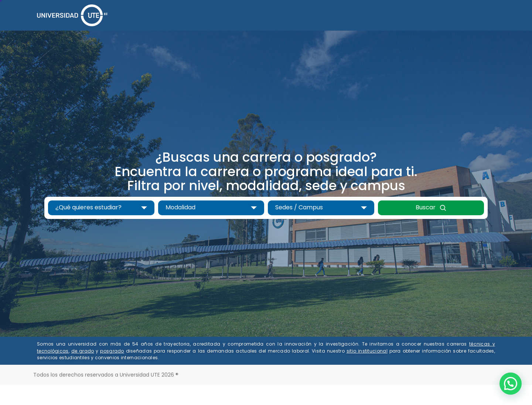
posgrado (112, 351)
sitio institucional (367, 351)
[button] (511, 384)
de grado (83, 351)
